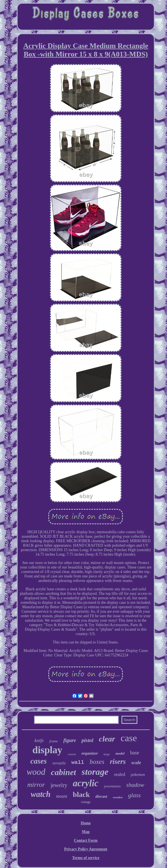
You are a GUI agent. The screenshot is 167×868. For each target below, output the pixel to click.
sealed (120, 774)
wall (78, 762)
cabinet (63, 772)
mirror (36, 785)
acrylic (86, 783)
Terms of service (86, 858)
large (107, 754)
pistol (87, 740)
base (135, 753)
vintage (86, 802)
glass (134, 795)
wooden (118, 797)
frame (54, 741)
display (47, 750)
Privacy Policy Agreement (86, 849)
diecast (101, 796)
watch (41, 794)
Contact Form (86, 840)
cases (39, 761)
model (120, 753)
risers (118, 761)
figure (70, 740)
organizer (90, 753)
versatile (59, 763)
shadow (135, 785)
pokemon (138, 775)
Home (86, 823)
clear (107, 739)
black (81, 795)
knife (39, 741)
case (129, 738)
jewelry (59, 785)
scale (136, 763)
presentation (112, 786)
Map (86, 832)
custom (72, 754)
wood (36, 772)
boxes (97, 762)
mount (62, 796)
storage (95, 772)
